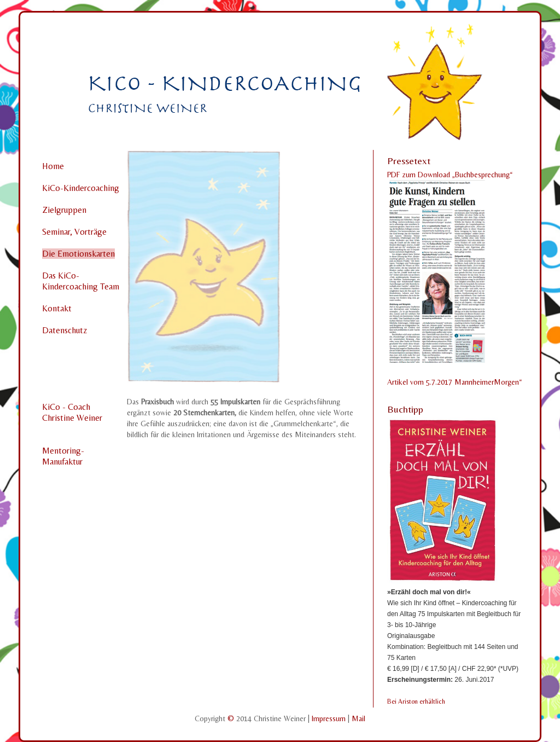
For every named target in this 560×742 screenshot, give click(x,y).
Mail (358, 718)
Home (53, 166)
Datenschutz (65, 330)
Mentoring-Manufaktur (63, 456)
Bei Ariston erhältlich (416, 702)
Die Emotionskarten (78, 254)
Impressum (330, 718)
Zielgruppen (64, 210)
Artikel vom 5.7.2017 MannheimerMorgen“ (455, 382)
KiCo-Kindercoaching (81, 188)
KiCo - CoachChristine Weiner (72, 412)
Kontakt (57, 308)
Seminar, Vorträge (74, 232)
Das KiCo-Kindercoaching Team (81, 281)
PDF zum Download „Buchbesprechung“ (450, 175)
